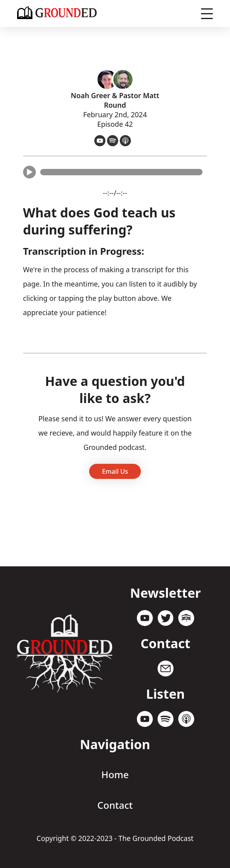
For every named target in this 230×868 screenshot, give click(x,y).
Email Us (115, 471)
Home (115, 774)
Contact (115, 805)
